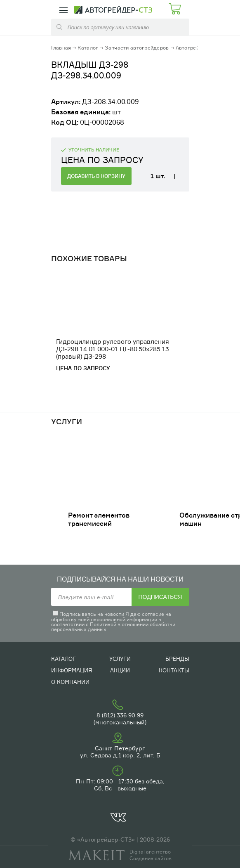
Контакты (174, 670)
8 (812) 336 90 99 (120, 715)
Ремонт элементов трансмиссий (99, 519)
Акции (120, 670)
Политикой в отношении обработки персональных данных (113, 627)
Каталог (88, 48)
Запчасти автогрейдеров (137, 48)
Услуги (120, 659)
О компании (70, 682)
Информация (72, 670)
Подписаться (160, 597)
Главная (61, 48)
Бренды (177, 659)
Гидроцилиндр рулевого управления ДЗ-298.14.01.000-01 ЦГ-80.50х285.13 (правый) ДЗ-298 (113, 349)
